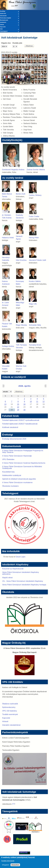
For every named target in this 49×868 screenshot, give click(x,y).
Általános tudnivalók (10, 704)
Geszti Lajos (20, 557)
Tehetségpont (10, 31)
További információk (8, 862)
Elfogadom (6, 866)
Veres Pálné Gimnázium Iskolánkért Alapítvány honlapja (24, 585)
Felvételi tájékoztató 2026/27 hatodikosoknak (20, 424)
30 (24, 410)
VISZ (10, 29)
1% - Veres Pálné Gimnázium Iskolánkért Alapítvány (23, 581)
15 (18, 404)
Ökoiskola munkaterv (10, 486)
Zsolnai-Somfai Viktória (36, 170)
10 (31, 401)
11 (37, 401)
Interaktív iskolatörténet (11, 725)
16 (24, 404)
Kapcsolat (3, 27)
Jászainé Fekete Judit (37, 260)
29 (18, 410)
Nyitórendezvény (9, 707)
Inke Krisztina (21, 260)
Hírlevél (5, 721)
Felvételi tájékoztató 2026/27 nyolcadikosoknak (21, 420)
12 (44, 401)
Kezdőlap (10, 11)
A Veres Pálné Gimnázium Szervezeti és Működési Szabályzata (22, 467)
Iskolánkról (10, 23)
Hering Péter (34, 238)
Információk (10, 16)
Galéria (10, 25)
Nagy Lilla (33, 304)
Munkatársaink (10, 20)
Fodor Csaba (34, 216)
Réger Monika (21, 325)
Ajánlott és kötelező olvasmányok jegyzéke (19, 479)
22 (18, 407)
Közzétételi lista (8, 472)
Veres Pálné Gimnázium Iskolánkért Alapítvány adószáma (21, 573)
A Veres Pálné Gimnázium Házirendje (17, 456)
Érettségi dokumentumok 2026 (14, 439)
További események (10, 714)
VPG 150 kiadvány (10, 711)
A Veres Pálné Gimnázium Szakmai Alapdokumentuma (24, 463)
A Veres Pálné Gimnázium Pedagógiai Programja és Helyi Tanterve (23, 451)
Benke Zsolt (20, 194)
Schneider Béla (35, 325)
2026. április (25, 386)
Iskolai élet (10, 14)
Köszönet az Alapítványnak (13, 569)
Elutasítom (15, 866)
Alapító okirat (7, 578)
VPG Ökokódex (8, 459)
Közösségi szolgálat (10, 18)
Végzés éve (6, 43)
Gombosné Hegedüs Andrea (13, 170)
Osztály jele (17, 43)
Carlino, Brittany (35, 195)
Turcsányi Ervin (35, 345)
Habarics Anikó (8, 238)
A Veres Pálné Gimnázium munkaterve (17, 482)
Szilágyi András (8, 346)
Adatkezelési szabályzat (12, 475)
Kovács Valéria (35, 281)
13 (5, 404)
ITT (13, 804)
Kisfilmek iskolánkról (10, 427)
